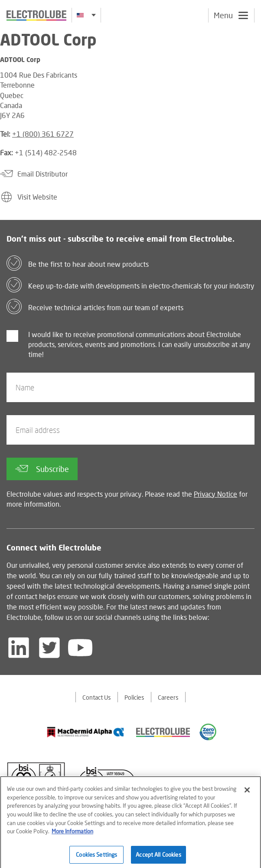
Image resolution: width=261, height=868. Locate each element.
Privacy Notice (215, 494)
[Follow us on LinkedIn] (19, 648)
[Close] (247, 793)
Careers (168, 697)
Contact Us (97, 697)
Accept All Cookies (158, 857)
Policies (134, 697)
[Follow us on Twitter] (49, 648)
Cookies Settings (96, 857)
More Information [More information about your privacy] (72, 834)
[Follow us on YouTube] (80, 648)
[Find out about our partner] (86, 732)
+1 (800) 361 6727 (43, 134)
